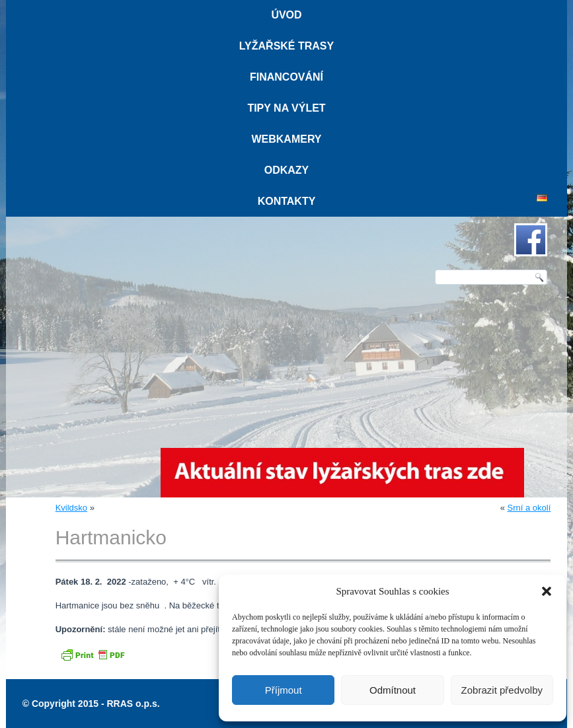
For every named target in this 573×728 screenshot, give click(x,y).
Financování (286, 77)
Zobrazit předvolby (502, 690)
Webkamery (286, 139)
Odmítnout (393, 690)
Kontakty (287, 201)
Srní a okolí (529, 508)
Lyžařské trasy (286, 46)
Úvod (286, 15)
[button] (547, 591)
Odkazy (287, 170)
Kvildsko (71, 508)
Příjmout (284, 690)
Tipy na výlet (286, 108)
